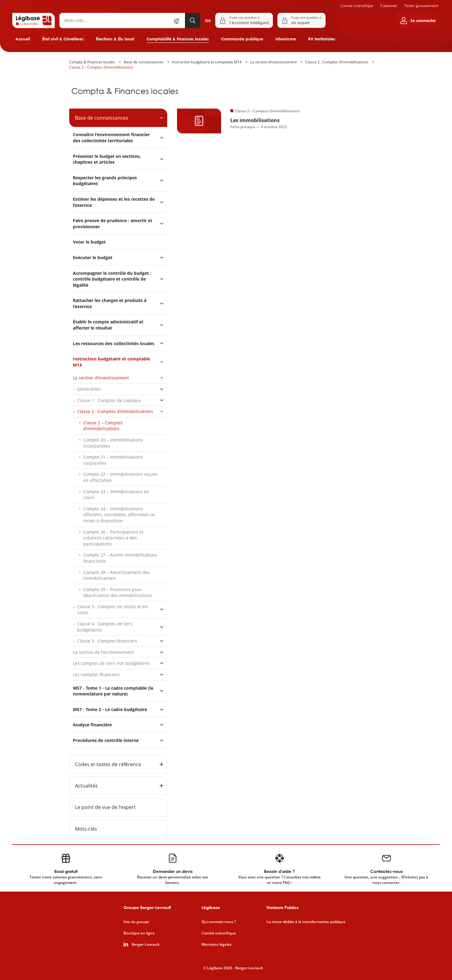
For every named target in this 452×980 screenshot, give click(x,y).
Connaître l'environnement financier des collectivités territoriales (111, 138)
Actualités (86, 786)
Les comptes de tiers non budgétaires (112, 663)
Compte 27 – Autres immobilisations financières (120, 558)
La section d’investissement (273, 62)
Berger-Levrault (146, 945)
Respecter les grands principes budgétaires (105, 181)
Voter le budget (89, 242)
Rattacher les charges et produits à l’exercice (110, 303)
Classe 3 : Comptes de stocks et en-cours (113, 610)
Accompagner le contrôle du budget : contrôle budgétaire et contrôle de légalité (112, 279)
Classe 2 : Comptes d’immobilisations (337, 62)
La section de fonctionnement (103, 652)
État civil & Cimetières (63, 39)
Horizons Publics (282, 907)
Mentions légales (217, 945)
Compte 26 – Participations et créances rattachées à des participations (113, 538)
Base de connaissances (144, 62)
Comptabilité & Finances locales (178, 39)
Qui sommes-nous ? (219, 922)
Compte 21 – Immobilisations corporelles (113, 460)
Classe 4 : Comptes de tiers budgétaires (105, 627)
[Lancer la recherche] (193, 20)
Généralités (89, 389)
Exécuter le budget (93, 257)
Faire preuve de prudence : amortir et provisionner (113, 224)
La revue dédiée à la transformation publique (306, 922)
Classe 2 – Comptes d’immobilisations (101, 67)
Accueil (23, 39)
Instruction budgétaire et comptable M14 (207, 62)
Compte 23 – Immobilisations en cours (116, 495)
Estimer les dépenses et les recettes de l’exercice (114, 202)
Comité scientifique (357, 6)
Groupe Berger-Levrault (147, 907)
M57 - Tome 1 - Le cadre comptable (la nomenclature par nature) (113, 691)
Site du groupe (136, 922)
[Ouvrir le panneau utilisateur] (418, 20)
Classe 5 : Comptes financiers (107, 641)
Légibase (211, 907)
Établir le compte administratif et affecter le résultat (108, 325)
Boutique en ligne (139, 933)
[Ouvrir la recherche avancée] (179, 20)
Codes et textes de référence (108, 764)
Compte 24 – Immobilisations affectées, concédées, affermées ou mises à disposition (119, 515)
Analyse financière (92, 725)
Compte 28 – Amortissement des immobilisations (117, 575)
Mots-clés (86, 829)
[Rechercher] (116, 20)
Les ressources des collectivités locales (114, 343)
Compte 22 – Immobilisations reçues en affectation (121, 477)
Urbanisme (286, 39)
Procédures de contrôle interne (106, 740)
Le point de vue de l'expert (105, 807)
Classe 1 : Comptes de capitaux (109, 400)
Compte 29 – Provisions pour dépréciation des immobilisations (118, 592)
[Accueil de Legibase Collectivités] (34, 20)
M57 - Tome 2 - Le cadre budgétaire (110, 709)
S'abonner (389, 6)
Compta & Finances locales (92, 62)
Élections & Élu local (115, 39)
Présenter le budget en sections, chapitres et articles (107, 159)
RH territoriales (322, 39)
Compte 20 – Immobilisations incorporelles (113, 443)
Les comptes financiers (96, 674)
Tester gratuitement (421, 6)
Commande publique (242, 39)
